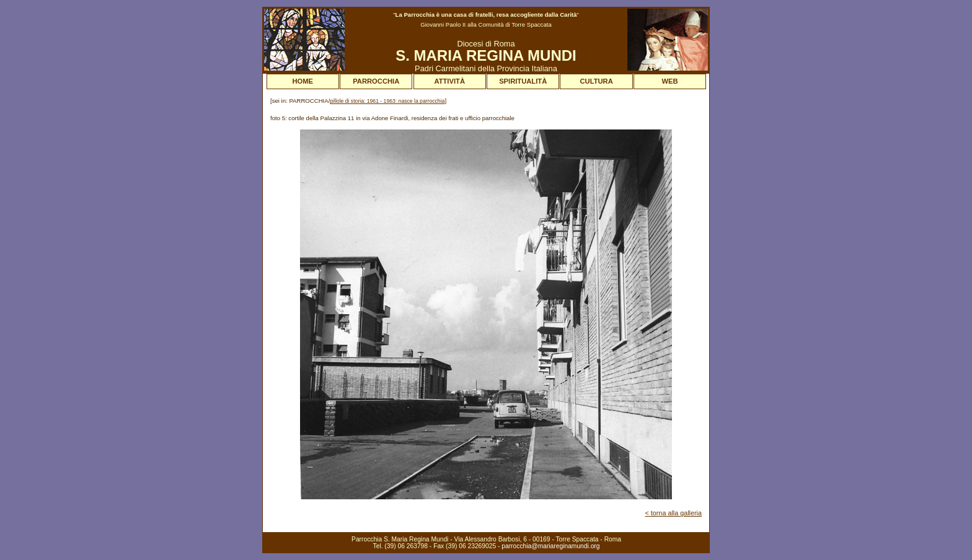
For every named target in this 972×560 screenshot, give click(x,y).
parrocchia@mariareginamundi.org (550, 546)
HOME (303, 81)
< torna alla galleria (673, 513)
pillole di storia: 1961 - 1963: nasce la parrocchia (387, 101)
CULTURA (597, 81)
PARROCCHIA (376, 81)
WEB (670, 81)
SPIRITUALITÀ (523, 81)
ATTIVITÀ (449, 81)
